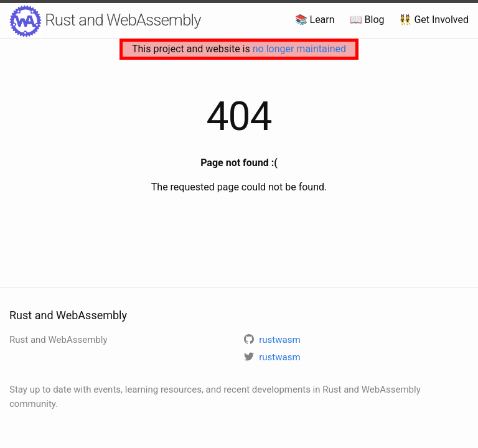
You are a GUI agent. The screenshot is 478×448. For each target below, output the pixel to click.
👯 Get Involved (434, 20)
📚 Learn (315, 20)
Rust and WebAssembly (105, 21)
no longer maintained (299, 49)
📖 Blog (367, 20)
